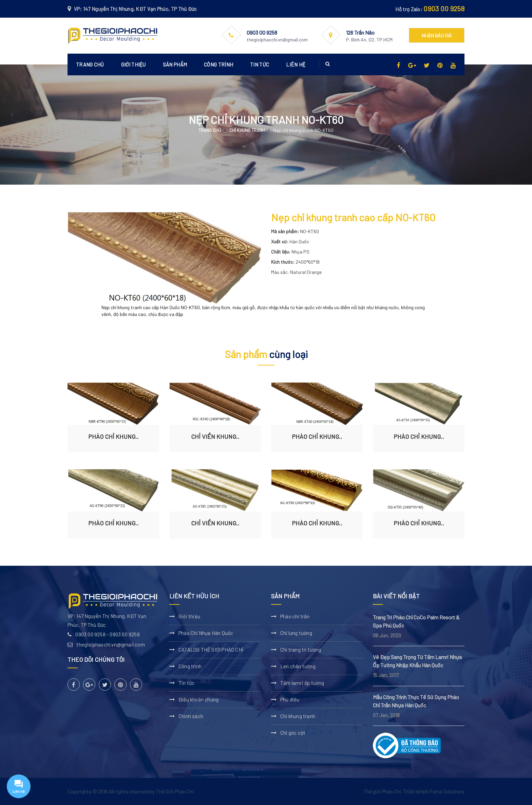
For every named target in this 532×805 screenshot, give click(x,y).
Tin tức (260, 64)
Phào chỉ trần (295, 616)
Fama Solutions (447, 791)
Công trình (218, 64)
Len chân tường (298, 666)
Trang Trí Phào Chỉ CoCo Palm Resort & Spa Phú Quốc (416, 621)
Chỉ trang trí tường (301, 650)
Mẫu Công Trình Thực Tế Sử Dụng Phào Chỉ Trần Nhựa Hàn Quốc (416, 701)
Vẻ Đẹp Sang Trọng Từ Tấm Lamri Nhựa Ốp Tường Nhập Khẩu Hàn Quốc (417, 661)
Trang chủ (90, 64)
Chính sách (191, 716)
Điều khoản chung (198, 699)
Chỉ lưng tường (296, 633)
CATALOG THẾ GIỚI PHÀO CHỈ (211, 650)
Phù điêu (290, 699)
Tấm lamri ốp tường (302, 683)
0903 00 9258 (444, 8)
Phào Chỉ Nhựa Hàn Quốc (206, 633)
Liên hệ (296, 64)
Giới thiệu (134, 64)
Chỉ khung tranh (247, 130)
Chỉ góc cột (293, 733)
